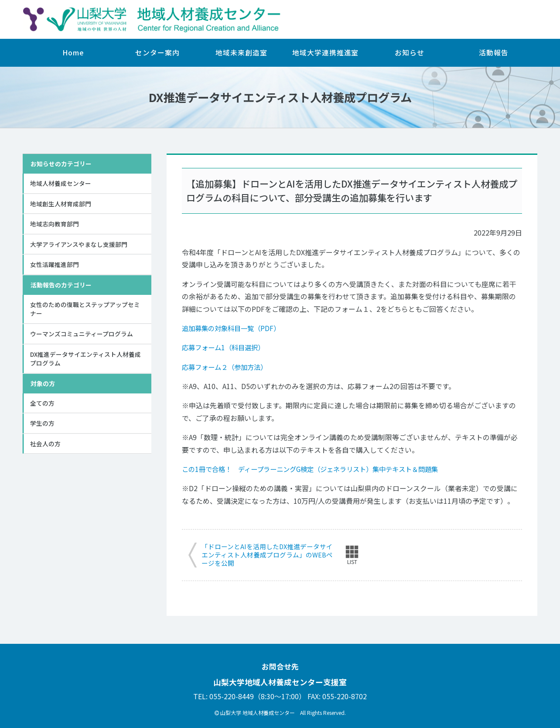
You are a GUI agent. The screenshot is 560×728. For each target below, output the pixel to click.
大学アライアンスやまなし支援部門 (79, 245)
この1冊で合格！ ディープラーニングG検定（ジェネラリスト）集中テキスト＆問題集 (318, 469)
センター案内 (157, 53)
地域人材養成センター (61, 183)
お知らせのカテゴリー (61, 164)
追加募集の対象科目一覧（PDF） (234, 328)
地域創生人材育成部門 (61, 204)
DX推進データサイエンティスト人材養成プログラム (85, 361)
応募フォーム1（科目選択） (226, 347)
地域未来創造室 (241, 53)
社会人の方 (45, 447)
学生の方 (42, 426)
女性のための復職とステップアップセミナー (85, 310)
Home (73, 53)
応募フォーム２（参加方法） (227, 367)
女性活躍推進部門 (55, 266)
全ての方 (42, 405)
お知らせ (410, 53)
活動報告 (494, 53)
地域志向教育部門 (55, 224)
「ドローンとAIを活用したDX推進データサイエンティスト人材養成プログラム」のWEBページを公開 (267, 555)
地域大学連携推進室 (325, 53)
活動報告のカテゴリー (61, 286)
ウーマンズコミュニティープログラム (82, 335)
